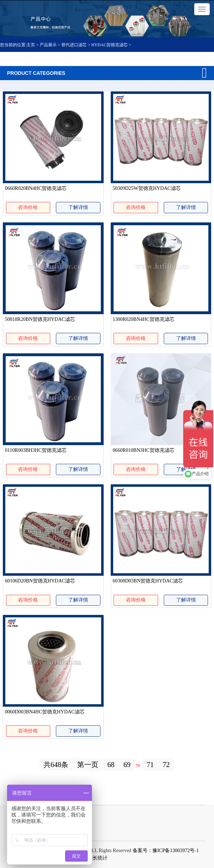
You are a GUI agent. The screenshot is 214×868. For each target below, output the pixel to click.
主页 (31, 45)
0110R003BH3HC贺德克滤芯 (36, 450)
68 (111, 765)
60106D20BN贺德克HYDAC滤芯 (40, 581)
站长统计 (98, 858)
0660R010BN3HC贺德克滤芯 (144, 450)
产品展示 (48, 45)
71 (150, 765)
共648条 (56, 765)
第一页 (88, 765)
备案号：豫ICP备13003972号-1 (166, 851)
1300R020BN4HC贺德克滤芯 (144, 319)
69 (127, 765)
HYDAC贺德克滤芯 (109, 45)
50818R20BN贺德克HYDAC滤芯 (40, 319)
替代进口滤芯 (74, 45)
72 (166, 765)
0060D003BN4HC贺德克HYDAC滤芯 (45, 712)
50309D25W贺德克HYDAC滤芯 (147, 188)
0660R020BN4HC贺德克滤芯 (36, 188)
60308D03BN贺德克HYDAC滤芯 (148, 581)
